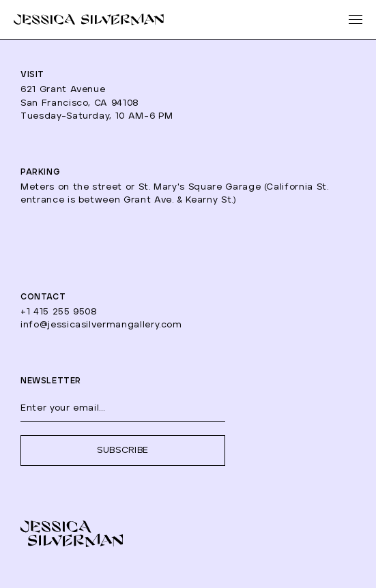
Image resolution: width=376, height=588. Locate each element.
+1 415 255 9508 (59, 312)
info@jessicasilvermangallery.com (101, 325)
